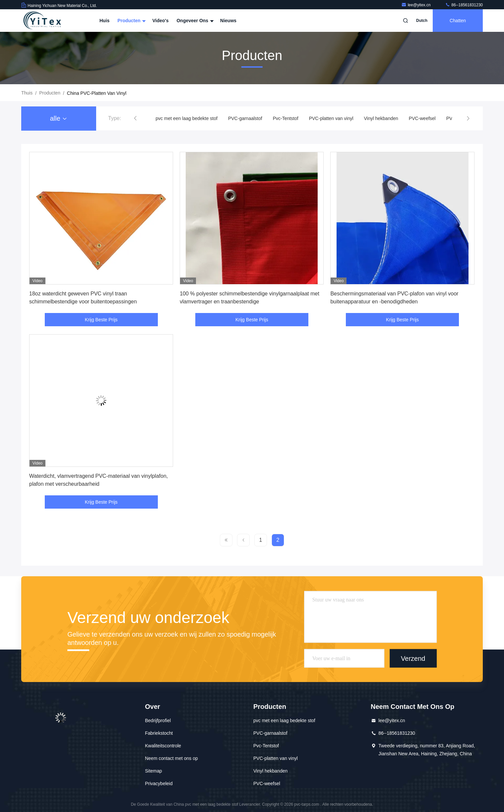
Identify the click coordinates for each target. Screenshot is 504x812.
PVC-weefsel (422, 118)
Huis (104, 21)
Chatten (458, 21)
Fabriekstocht (159, 733)
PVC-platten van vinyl (331, 118)
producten (50, 93)
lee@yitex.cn (416, 5)
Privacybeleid (159, 783)
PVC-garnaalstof (245, 118)
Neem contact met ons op (171, 758)
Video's (160, 21)
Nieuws (228, 21)
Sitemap (153, 771)
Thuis (27, 93)
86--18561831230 (464, 5)
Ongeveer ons (194, 21)
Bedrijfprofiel (158, 720)
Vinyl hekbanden (381, 118)
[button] (135, 118)
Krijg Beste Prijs (101, 320)
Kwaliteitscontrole (163, 746)
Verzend (413, 658)
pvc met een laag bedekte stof (187, 118)
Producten (131, 21)
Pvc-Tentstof (286, 118)
